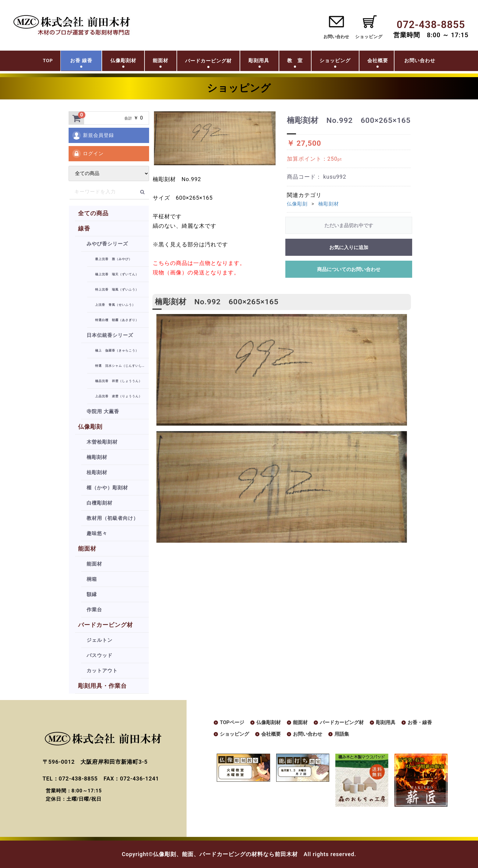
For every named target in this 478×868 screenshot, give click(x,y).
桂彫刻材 (97, 472)
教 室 (296, 62)
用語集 (392, 735)
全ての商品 (93, 213)
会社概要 (394, 62)
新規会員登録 (93, 135)
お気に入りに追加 (349, 247)
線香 (84, 229)
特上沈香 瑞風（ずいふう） (117, 289)
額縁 (92, 594)
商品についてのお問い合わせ (349, 269)
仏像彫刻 (90, 427)
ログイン (88, 154)
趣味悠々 (97, 533)
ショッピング (343, 62)
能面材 (150, 62)
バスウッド (100, 655)
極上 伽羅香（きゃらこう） (117, 350)
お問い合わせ (336, 37)
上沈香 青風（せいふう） (115, 305)
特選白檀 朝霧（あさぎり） (117, 320)
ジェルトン (100, 640)
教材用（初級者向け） (112, 518)
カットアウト (102, 671)
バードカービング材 (105, 625)
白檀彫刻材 (100, 503)
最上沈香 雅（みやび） (114, 259)
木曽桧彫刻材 (102, 442)
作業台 (94, 610)
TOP (19, 62)
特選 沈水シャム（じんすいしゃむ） (122, 366)
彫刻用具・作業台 (102, 686)
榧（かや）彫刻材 (107, 488)
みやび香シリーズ (107, 244)
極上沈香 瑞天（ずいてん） (117, 274)
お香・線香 (234, 735)
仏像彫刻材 (107, 62)
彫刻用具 (255, 62)
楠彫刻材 (97, 457)
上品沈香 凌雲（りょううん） (119, 396)
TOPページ (233, 723)
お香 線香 (57, 62)
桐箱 (92, 579)
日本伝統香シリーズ (110, 335)
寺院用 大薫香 (103, 411)
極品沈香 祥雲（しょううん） (119, 381)
